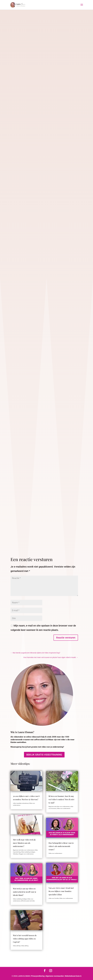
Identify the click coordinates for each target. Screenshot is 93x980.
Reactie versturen (66, 638)
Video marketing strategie (28, 852)
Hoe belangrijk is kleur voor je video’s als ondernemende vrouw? (61, 846)
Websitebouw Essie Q (73, 976)
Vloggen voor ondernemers (26, 854)
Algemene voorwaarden (55, 976)
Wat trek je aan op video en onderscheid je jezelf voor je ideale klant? (25, 892)
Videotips (16, 854)
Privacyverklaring (38, 976)
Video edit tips (17, 946)
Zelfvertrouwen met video (28, 901)
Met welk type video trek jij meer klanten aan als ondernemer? (24, 843)
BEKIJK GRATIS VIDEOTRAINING (44, 755)
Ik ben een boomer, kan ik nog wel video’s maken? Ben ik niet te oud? (61, 799)
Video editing (25, 946)
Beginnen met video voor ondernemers (24, 850)
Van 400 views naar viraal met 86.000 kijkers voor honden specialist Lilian (61, 891)
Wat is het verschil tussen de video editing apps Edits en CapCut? (25, 939)
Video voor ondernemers (64, 808)
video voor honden (54, 898)
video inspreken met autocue (21, 803)
